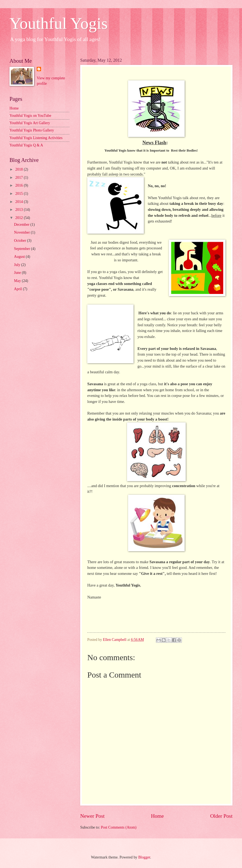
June (18, 273)
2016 (19, 185)
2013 (19, 210)
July (18, 265)
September (23, 249)
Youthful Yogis (59, 23)
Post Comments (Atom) (119, 827)
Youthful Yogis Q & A (26, 145)
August (20, 257)
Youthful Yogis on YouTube (30, 116)
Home (157, 816)
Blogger (144, 857)
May (18, 281)
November (23, 232)
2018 (19, 169)
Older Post (221, 816)
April (19, 289)
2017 (19, 178)
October (21, 241)
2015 (19, 194)
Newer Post (92, 816)
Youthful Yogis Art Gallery (30, 123)
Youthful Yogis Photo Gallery (32, 130)
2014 (19, 202)
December (22, 225)
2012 (19, 218)
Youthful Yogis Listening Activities (36, 138)
